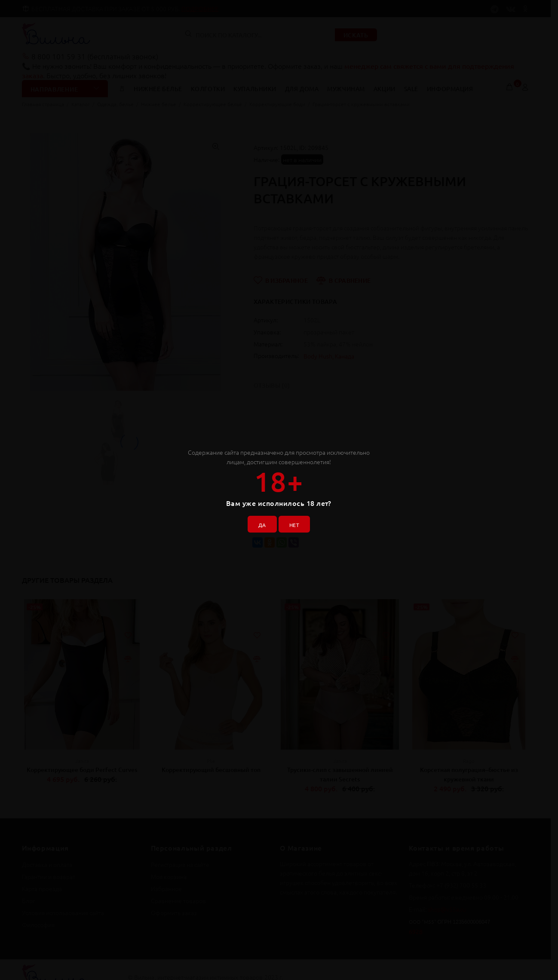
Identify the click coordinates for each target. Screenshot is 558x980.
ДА (259, 521)
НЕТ (297, 521)
